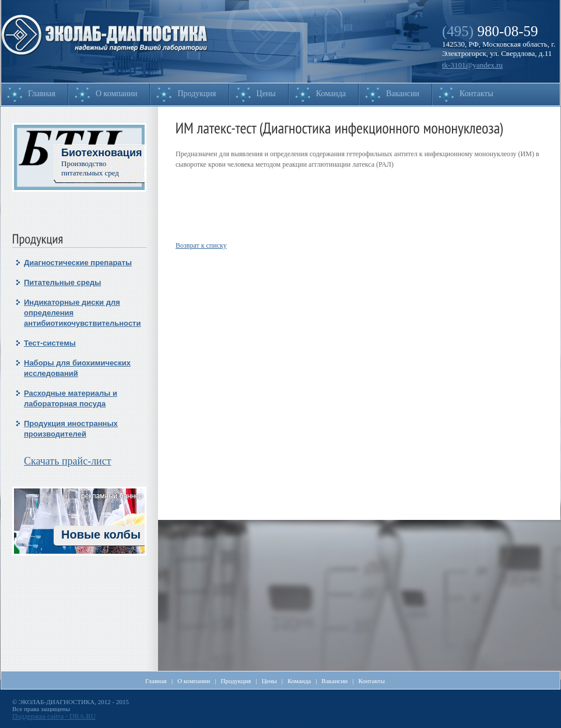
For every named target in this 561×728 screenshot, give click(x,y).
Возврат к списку (201, 245)
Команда (331, 94)
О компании (116, 94)
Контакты (476, 94)
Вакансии (403, 94)
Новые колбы (101, 534)
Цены (266, 94)
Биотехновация (102, 153)
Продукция (197, 94)
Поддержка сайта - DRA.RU (54, 716)
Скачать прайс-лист (68, 461)
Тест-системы (50, 343)
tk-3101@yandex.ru (472, 65)
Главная (42, 94)
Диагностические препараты (78, 263)
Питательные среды (62, 282)
